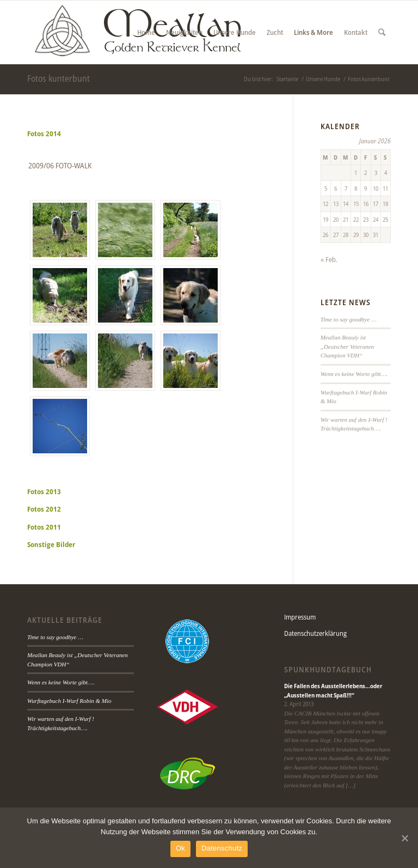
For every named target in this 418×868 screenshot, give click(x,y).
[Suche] (382, 32)
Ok (180, 848)
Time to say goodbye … (349, 319)
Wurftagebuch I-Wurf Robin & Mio (69, 701)
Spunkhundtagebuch (328, 670)
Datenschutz (222, 848)
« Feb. (329, 259)
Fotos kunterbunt (59, 78)
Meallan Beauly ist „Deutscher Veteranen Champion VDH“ (347, 346)
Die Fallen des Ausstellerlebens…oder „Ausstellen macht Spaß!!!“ (333, 690)
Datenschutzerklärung (315, 633)
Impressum (300, 617)
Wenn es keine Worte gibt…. (354, 374)
